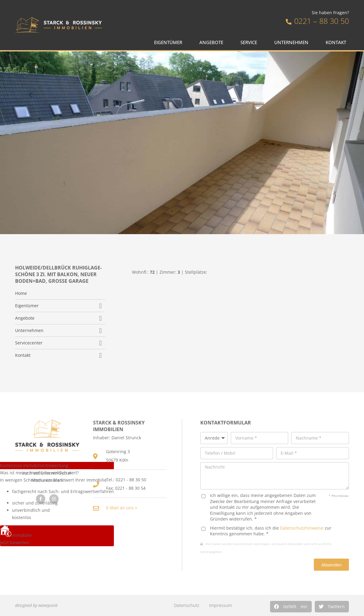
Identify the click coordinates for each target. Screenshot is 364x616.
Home (21, 293)
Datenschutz (187, 605)
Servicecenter (29, 343)
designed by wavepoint (36, 605)
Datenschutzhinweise (302, 528)
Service (250, 42)
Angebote (213, 42)
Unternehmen (293, 42)
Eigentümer (170, 42)
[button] (291, 607)
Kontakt (337, 42)
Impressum (221, 605)
